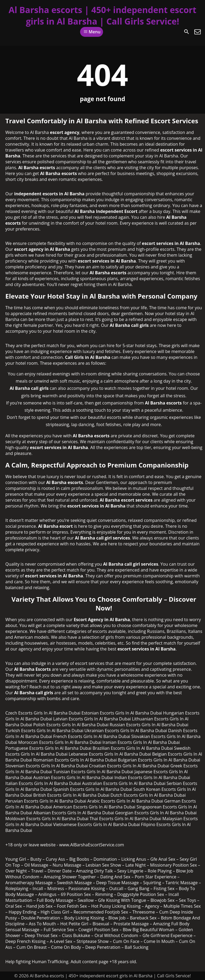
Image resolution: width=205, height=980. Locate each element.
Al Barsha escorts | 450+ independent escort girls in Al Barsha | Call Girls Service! (102, 15)
